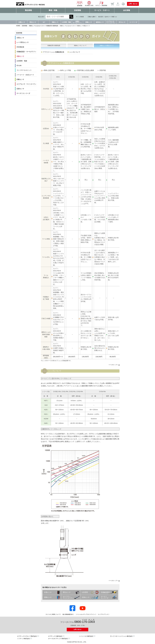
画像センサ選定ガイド (107, 46)
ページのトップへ (113, 365)
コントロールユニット (24, 70)
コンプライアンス (103, 614)
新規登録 (105, 5)
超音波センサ (100, 22)
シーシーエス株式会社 (86, 636)
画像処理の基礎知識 (54, 46)
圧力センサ (122, 22)
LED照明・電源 (66, 22)
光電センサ (22, 22)
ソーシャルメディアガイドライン (85, 614)
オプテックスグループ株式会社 (27, 636)
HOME (18, 26)
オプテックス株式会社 (55, 636)
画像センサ (55, 22)
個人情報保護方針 (68, 614)
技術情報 (77, 10)
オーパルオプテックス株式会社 (58, 639)
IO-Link (19, 65)
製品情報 (28, 10)
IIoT (44, 22)
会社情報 (127, 10)
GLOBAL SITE (89, 4)
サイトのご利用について (53, 614)
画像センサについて (80, 46)
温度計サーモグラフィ (77, 22)
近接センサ (20, 89)
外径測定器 (20, 47)
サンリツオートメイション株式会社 (121, 636)
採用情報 (80, 4)
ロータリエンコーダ (23, 93)
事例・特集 (53, 10)
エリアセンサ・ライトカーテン (111, 22)
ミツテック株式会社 (24, 639)
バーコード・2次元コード (25, 75)
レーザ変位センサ (23, 42)
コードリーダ (133, 22)
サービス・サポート (102, 10)
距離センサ (89, 22)
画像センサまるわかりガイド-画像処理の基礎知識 (43, 26)
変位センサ (33, 22)
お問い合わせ (133, 4)
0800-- (85, 621)
